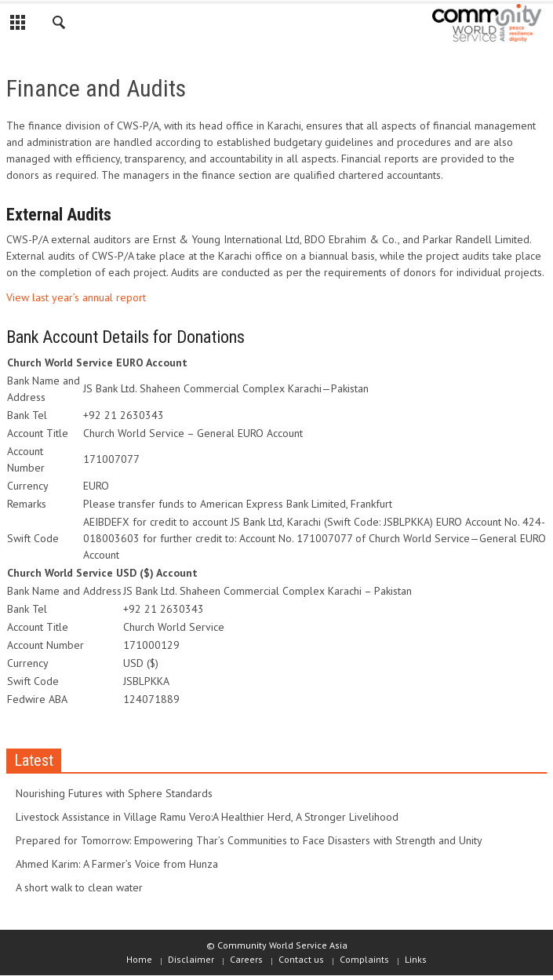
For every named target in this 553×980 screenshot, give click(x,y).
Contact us (301, 959)
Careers (246, 959)
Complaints (364, 959)
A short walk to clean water (79, 887)
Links (416, 959)
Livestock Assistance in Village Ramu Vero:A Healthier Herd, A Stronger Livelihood (207, 817)
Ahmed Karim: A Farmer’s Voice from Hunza (117, 864)
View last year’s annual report (76, 297)
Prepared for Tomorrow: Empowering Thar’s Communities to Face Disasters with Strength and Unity (249, 840)
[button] (60, 25)
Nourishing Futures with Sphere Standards (114, 793)
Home (139, 959)
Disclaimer (191, 959)
